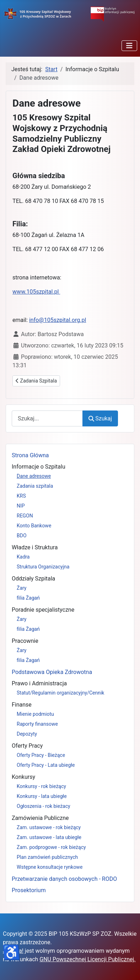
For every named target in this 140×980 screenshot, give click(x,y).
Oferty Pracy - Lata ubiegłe (46, 765)
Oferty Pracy (27, 746)
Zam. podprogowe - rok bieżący (51, 847)
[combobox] (47, 418)
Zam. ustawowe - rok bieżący (49, 827)
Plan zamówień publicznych (47, 857)
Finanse (22, 705)
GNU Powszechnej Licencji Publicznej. (87, 959)
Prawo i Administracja (39, 683)
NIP (21, 506)
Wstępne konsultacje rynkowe (50, 867)
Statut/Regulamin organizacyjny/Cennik (60, 693)
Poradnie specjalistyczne (43, 610)
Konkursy (23, 777)
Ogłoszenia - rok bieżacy (44, 806)
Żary (22, 588)
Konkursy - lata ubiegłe (42, 796)
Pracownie (25, 641)
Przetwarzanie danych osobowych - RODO (64, 879)
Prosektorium (29, 890)
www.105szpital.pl (36, 292)
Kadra (23, 557)
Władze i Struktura (35, 547)
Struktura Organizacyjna (43, 567)
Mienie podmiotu (35, 714)
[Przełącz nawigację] (129, 46)
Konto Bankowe (34, 526)
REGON (25, 516)
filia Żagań (28, 598)
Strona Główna (30, 455)
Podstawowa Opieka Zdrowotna (52, 672)
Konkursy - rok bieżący (41, 786)
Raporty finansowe (37, 724)
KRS (21, 496)
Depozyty (27, 734)
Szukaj (100, 418)
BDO (22, 536)
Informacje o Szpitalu (39, 467)
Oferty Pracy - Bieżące (41, 755)
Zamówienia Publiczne (40, 818)
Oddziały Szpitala (33, 579)
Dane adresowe (34, 476)
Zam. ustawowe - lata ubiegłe (49, 837)
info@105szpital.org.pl (58, 320)
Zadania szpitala (35, 486)
